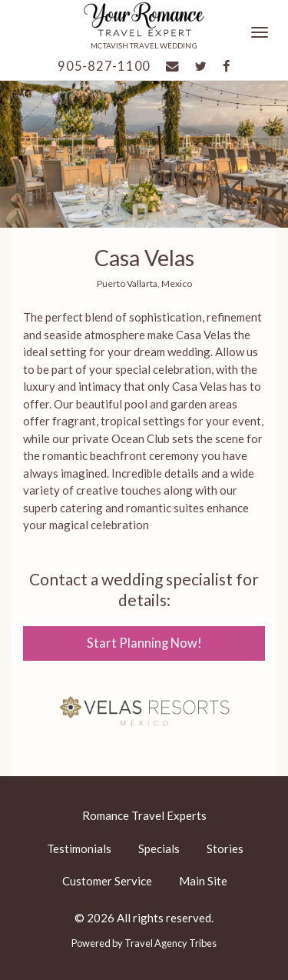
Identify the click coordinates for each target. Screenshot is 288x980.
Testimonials (79, 848)
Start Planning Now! (144, 643)
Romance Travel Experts (144, 815)
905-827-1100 (104, 66)
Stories (225, 848)
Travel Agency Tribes (170, 943)
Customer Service (107, 881)
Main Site (203, 881)
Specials (159, 848)
